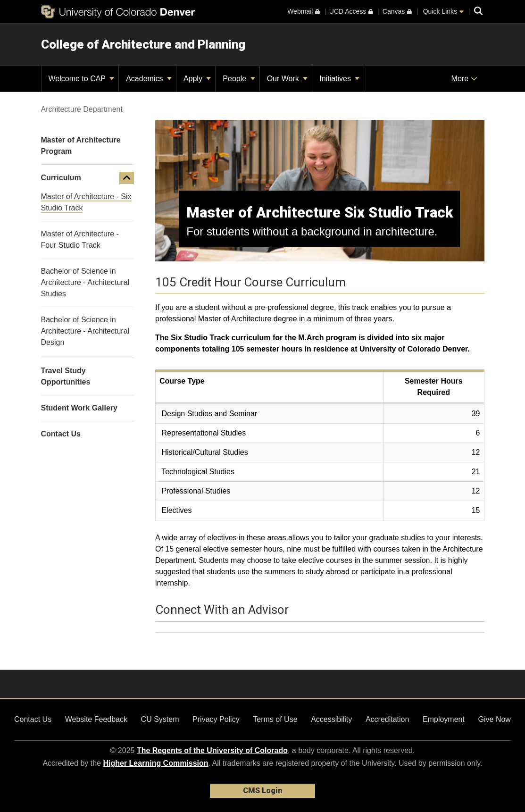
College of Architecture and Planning (143, 44)
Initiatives (339, 79)
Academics (149, 79)
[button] (127, 178)
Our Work (287, 79)
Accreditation (387, 719)
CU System (160, 719)
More (464, 79)
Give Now (495, 719)
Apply (197, 79)
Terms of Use (275, 719)
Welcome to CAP (82, 79)
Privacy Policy (216, 719)
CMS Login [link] (262, 791)
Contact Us (33, 719)
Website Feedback (96, 719)
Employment (444, 719)
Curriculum (61, 178)
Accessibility (331, 719)
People (239, 79)
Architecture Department (82, 109)
